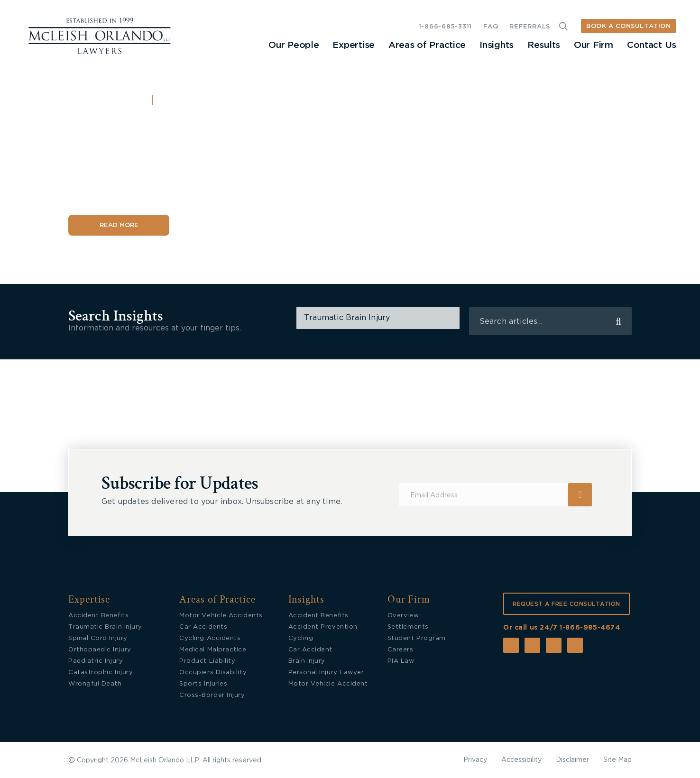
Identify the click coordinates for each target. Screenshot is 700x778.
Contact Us (652, 45)
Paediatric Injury (96, 661)
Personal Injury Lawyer (326, 673)
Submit (580, 495)
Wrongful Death (95, 684)
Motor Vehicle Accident (328, 684)
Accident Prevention (323, 627)
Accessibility (521, 760)
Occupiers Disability (213, 673)
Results (544, 45)
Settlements (408, 627)
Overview (403, 616)
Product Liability (207, 661)
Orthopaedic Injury (100, 650)
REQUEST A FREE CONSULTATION (566, 604)
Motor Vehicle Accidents (221, 616)
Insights (497, 45)
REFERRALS (530, 27)
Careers (401, 650)
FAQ (491, 27)
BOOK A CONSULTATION (628, 26)
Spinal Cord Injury (98, 638)
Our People (294, 45)
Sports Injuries (203, 684)
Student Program (417, 638)
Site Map (617, 760)
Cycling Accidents (210, 638)
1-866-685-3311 (445, 27)
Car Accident (310, 650)
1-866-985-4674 (590, 628)
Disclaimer (572, 760)
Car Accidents (203, 627)
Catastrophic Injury (101, 673)
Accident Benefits (201, 101)
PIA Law (401, 661)
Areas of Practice (427, 45)
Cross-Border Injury (212, 695)
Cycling (301, 638)
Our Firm (594, 45)
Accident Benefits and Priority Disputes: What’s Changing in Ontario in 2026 (232, 157)
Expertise (353, 45)
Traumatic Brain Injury (105, 627)
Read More (119, 225)
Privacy (475, 760)
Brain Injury (307, 661)
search (618, 321)
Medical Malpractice (213, 650)
